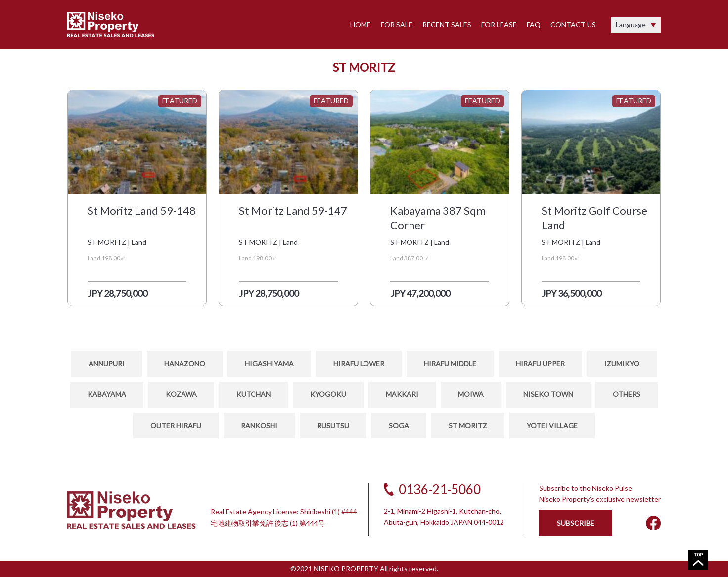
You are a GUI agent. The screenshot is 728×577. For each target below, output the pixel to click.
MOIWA (471, 394)
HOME (361, 24)
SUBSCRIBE (576, 523)
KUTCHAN (253, 394)
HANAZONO (185, 363)
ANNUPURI (107, 363)
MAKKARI (402, 394)
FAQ (534, 24)
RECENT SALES (447, 24)
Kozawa (181, 394)
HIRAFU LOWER (359, 363)
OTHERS (627, 394)
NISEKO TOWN (548, 394)
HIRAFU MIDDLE (450, 363)
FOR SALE (397, 24)
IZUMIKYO (622, 363)
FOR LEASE (499, 24)
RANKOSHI (259, 425)
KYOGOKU (328, 394)
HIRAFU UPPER (540, 363)
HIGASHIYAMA (269, 363)
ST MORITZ (468, 425)
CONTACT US (573, 24)
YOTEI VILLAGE (552, 425)
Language (631, 24)
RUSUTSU (333, 425)
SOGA (399, 425)
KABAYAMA (107, 394)
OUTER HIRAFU (176, 425)
